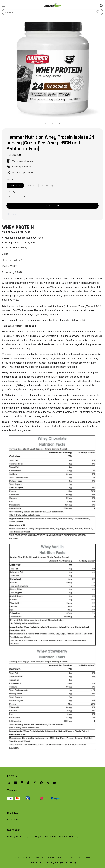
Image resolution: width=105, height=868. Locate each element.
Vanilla (31, 185)
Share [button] (12, 214)
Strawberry (48, 185)
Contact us (13, 819)
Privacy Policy (54, 863)
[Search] (98, 12)
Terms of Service (37, 863)
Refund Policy (69, 863)
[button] (4, 5)
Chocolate (15, 185)
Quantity (11, 192)
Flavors (10, 180)
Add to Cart (52, 206)
